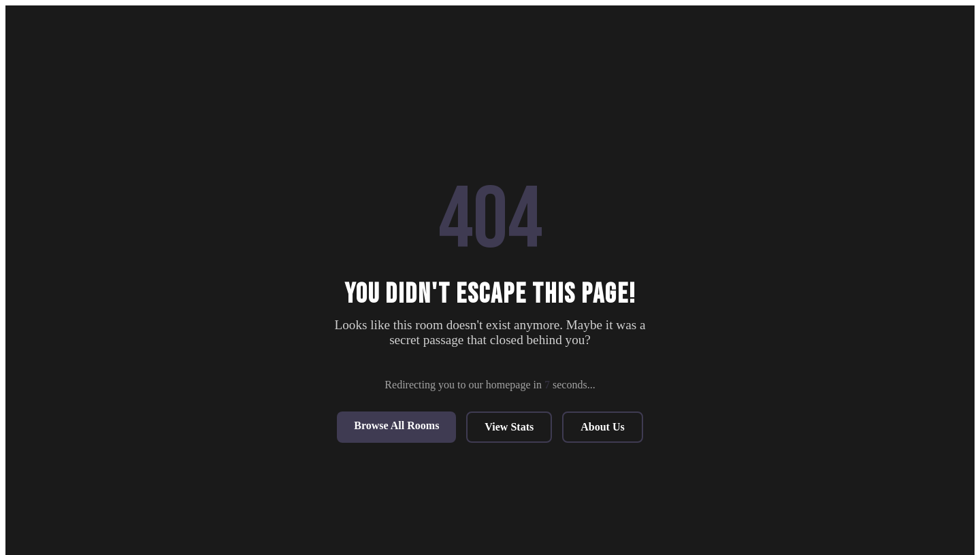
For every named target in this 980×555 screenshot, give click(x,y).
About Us (602, 427)
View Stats (509, 427)
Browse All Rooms (396, 425)
